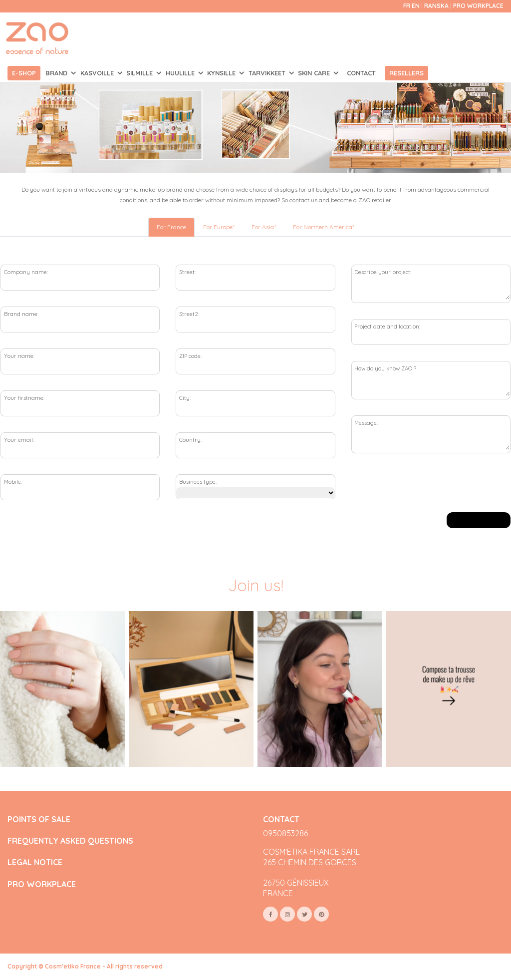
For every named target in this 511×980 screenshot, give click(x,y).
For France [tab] (171, 227)
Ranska (437, 6)
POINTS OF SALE (39, 819)
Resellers (406, 73)
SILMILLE (140, 73)
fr (407, 6)
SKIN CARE (315, 73)
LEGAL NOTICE (35, 862)
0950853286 (285, 833)
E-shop (24, 73)
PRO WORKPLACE (42, 884)
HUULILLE (181, 73)
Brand (57, 73)
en (416, 6)
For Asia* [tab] (264, 227)
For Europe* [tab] (219, 227)
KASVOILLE (98, 73)
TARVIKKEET (268, 73)
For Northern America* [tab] (324, 227)
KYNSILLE (222, 73)
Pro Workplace (478, 6)
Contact (361, 73)
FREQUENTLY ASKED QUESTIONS (70, 841)
